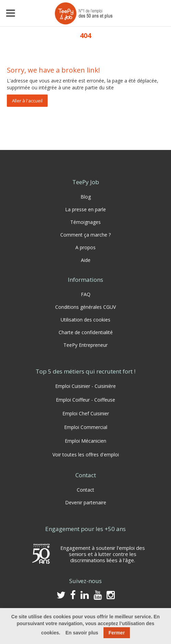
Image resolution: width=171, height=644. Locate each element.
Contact (85, 490)
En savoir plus (82, 633)
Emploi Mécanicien (85, 441)
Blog (86, 197)
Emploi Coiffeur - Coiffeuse (85, 400)
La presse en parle (85, 209)
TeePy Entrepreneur (85, 345)
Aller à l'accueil (27, 101)
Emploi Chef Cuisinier (86, 413)
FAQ (86, 294)
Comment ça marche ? (85, 235)
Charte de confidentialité (86, 332)
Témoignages (85, 222)
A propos (85, 247)
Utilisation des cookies (85, 320)
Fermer (117, 633)
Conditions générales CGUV (85, 307)
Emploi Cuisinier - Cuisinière (85, 386)
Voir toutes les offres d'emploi (86, 454)
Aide (86, 260)
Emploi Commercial (86, 427)
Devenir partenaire (86, 502)
